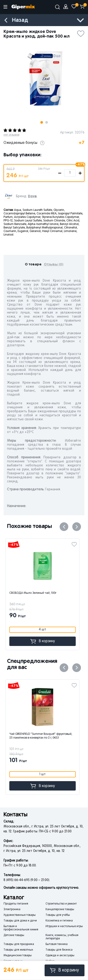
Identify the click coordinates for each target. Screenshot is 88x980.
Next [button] (77, 527)
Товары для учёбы (58, 915)
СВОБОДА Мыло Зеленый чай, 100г (34, 593)
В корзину (65, 970)
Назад (20, 20)
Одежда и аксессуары (60, 956)
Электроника (12, 909)
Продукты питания (16, 904)
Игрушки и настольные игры (64, 926)
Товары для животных (18, 950)
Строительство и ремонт (61, 904)
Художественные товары (20, 915)
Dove (32, 196)
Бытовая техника (57, 944)
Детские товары (14, 935)
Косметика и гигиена (59, 921)
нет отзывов (11, 135)
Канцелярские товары (60, 909)
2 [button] (47, 122)
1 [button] (42, 122)
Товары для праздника (19, 944)
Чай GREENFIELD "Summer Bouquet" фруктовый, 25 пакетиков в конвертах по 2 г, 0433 (42, 736)
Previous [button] (64, 527)
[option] (44, 79)
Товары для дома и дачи (20, 921)
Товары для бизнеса (59, 950)
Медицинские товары (18, 956)
